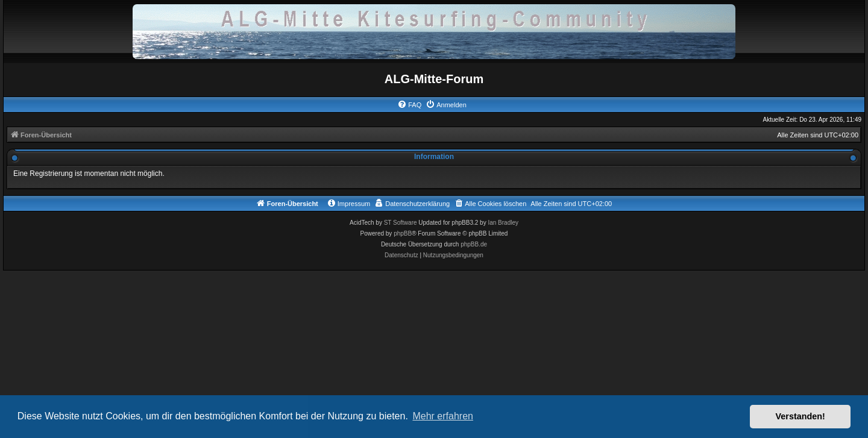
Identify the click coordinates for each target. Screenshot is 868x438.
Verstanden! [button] (800, 416)
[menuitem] (409, 105)
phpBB (403, 233)
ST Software (401, 223)
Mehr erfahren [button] (443, 416)
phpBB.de (474, 244)
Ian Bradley (503, 223)
